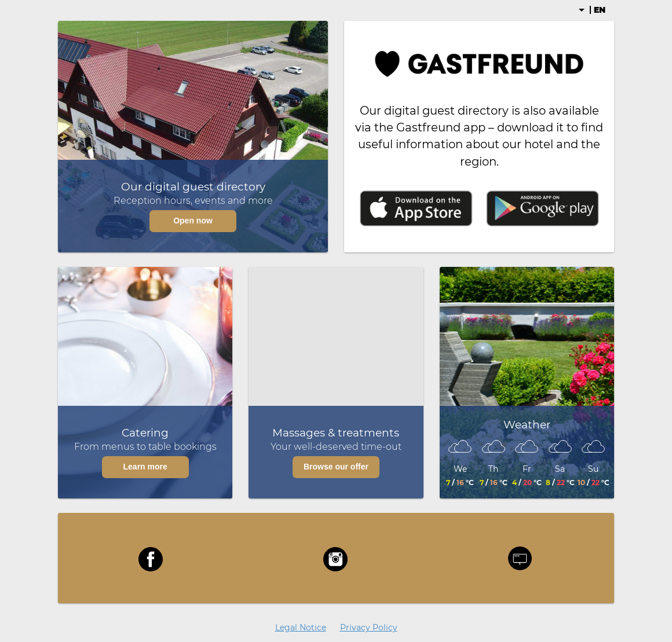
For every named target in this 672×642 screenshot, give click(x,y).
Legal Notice (301, 628)
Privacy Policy (369, 628)
